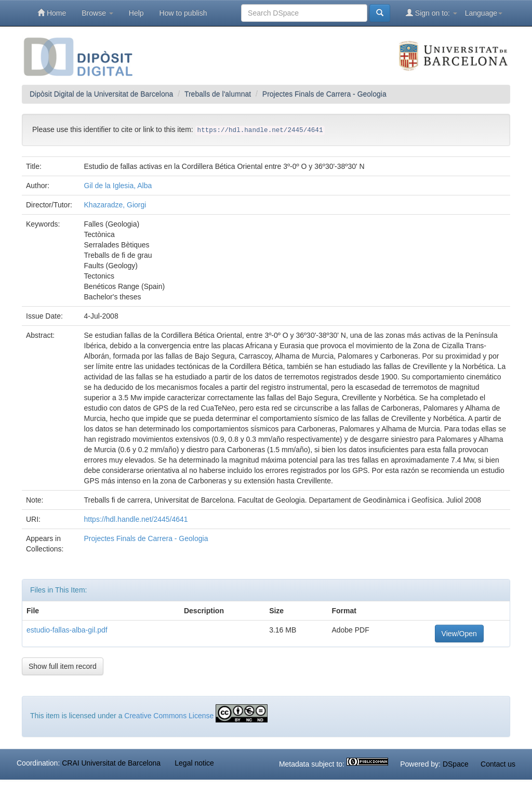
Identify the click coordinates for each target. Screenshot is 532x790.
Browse (97, 13)
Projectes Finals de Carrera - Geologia (324, 94)
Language (484, 13)
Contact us (498, 764)
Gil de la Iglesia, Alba (118, 186)
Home (52, 13)
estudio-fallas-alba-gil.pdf (67, 630)
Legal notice (194, 763)
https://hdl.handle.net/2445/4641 (136, 519)
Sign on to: (431, 13)
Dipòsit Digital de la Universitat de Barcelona (101, 94)
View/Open (459, 634)
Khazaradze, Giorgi (115, 205)
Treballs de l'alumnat (218, 94)
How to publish (183, 13)
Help (136, 13)
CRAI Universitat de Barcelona (111, 763)
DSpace (456, 764)
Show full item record (63, 666)
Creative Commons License (169, 716)
